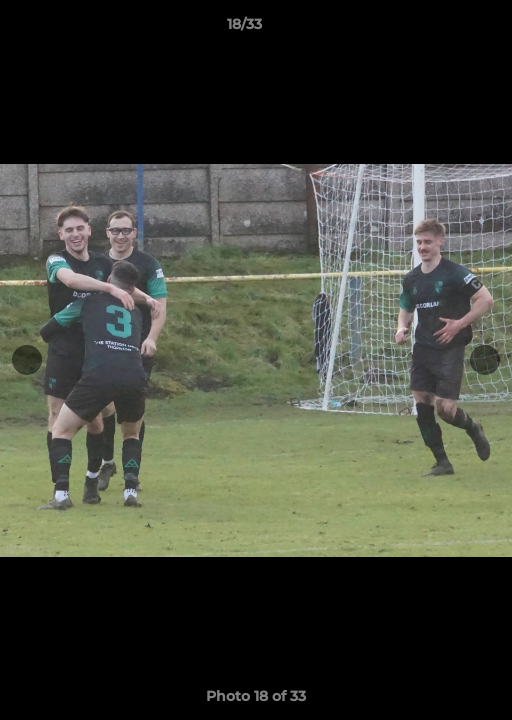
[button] (440, 29)
